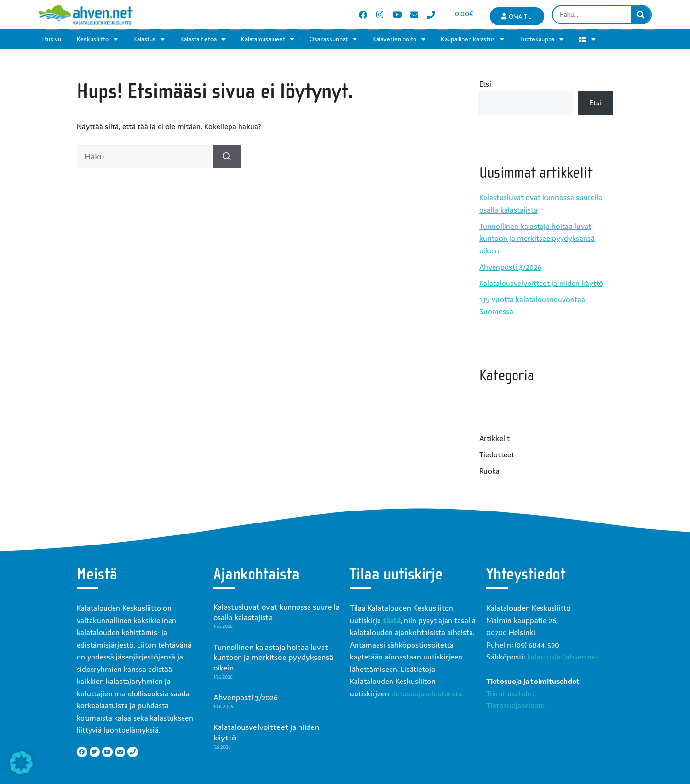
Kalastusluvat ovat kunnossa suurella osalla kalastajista (276, 612)
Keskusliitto (97, 39)
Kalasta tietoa (203, 39)
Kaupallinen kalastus (472, 39)
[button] (21, 763)
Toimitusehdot (511, 693)
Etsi (485, 84)
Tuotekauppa (541, 39)
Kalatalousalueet (268, 39)
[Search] (641, 15)
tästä (392, 620)
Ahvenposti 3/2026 (510, 267)
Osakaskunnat (333, 39)
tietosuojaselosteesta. (427, 693)
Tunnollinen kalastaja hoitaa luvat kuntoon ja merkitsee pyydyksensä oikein (537, 238)
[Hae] (227, 157)
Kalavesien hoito (399, 39)
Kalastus (149, 39)
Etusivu (51, 39)
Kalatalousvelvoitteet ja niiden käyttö (541, 283)
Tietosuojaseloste (516, 705)
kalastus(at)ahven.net (563, 657)
